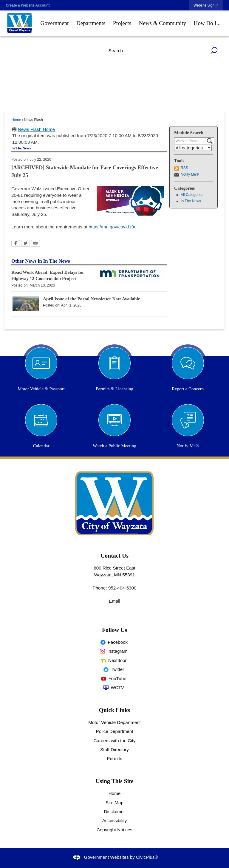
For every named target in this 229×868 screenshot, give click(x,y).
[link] (206, 5)
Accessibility (115, 820)
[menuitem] (55, 23)
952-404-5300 (122, 588)
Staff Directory (114, 749)
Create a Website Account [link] (28, 5)
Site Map (114, 803)
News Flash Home (36, 129)
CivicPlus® (147, 857)
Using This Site (115, 781)
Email (114, 601)
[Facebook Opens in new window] (16, 244)
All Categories (192, 195)
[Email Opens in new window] (35, 244)
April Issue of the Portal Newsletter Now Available (92, 299)
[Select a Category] (193, 148)
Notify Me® (190, 174)
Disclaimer (115, 811)
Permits (114, 758)
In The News (191, 201)
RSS (184, 168)
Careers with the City (115, 741)
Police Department (115, 731)
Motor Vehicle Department (114, 722)
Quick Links (115, 710)
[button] (214, 50)
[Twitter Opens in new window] (25, 244)
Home (16, 120)
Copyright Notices (114, 830)
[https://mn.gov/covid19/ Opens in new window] (112, 227)
